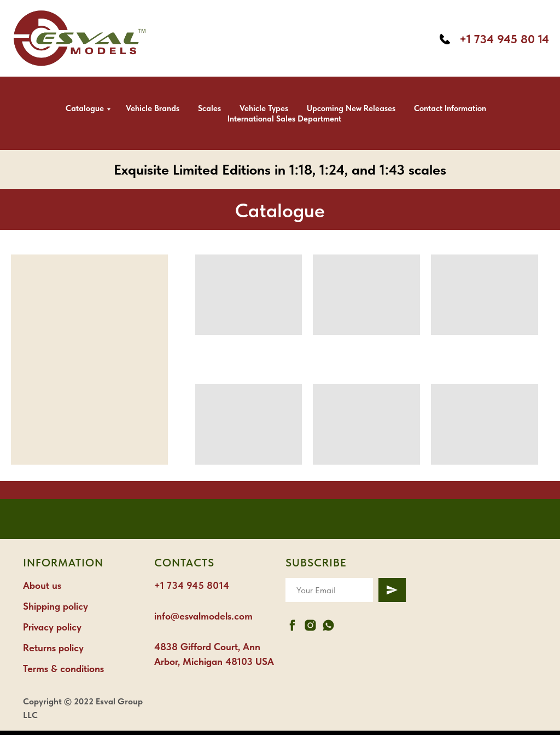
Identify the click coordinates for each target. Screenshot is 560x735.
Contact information (450, 108)
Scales (209, 108)
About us (42, 585)
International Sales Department (284, 119)
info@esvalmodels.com (203, 616)
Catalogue (85, 108)
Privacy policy (52, 627)
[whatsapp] (328, 625)
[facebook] (292, 625)
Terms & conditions (63, 669)
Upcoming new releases (351, 108)
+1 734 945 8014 (192, 585)
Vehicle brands (153, 108)
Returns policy (53, 648)
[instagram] (310, 625)
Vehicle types (264, 108)
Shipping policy (56, 606)
